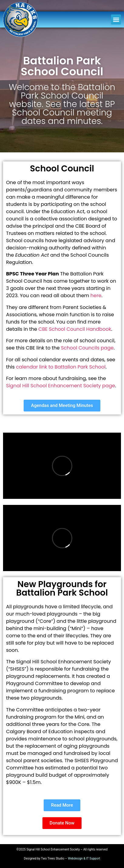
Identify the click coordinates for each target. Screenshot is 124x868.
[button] (116, 20)
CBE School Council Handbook (75, 329)
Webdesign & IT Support (84, 858)
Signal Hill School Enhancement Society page (60, 386)
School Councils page (87, 348)
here (96, 296)
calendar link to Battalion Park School (61, 367)
